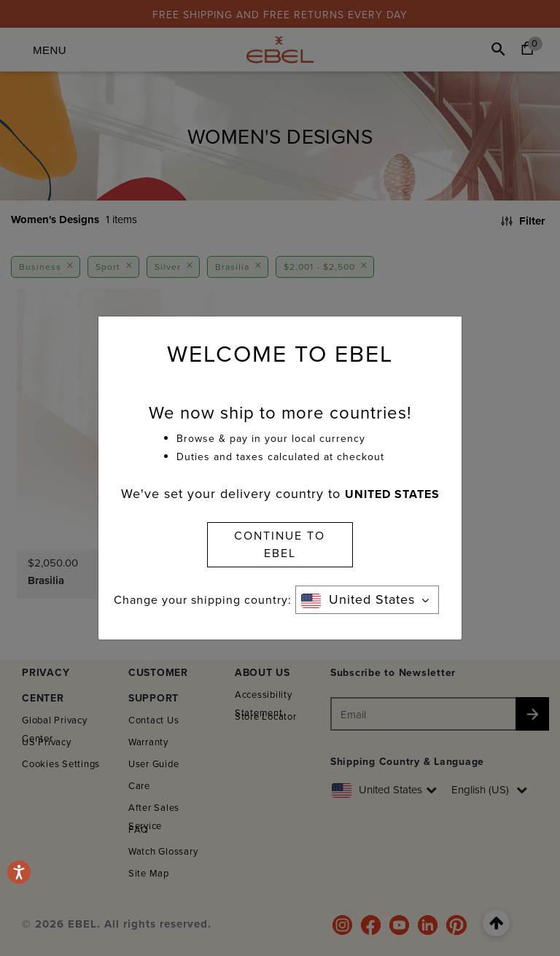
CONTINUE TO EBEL (280, 544)
